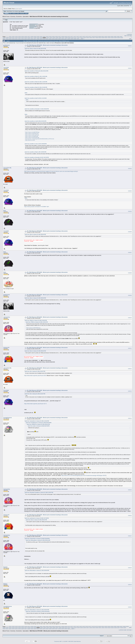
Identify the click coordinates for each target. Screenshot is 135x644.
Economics (19, 16)
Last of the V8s (7, 168)
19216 (91, 38)
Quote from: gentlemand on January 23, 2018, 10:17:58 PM (37, 518)
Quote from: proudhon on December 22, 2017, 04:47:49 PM (37, 157)
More (26, 13)
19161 (41, 37)
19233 (23, 39)
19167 (59, 37)
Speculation (26, 16)
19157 (29, 37)
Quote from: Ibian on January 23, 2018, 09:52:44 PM (35, 234)
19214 (85, 38)
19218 (97, 38)
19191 (13, 38)
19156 (26, 37)
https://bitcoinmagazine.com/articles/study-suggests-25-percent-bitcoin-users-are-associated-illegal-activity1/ (51, 171)
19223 (112, 38)
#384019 (130, 585)
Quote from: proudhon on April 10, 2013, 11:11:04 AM (36, 98)
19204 (54, 38)
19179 (96, 37)
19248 (69, 39)
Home (7, 13)
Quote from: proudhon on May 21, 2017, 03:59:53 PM (35, 152)
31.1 (19, 11)
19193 (19, 38)
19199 (38, 38)
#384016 (130, 516)
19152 (13, 37)
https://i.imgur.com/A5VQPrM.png (33, 328)
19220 (103, 38)
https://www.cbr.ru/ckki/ (30, 140)
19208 (66, 38)
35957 (82, 39)
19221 (106, 38)
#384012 (130, 369)
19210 (72, 38)
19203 (51, 38)
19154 (19, 37)
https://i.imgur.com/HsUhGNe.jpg (32, 137)
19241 (47, 39)
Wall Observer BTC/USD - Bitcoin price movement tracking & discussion (49, 16)
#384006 (130, 232)
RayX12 (5, 567)
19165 (53, 37)
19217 (94, 38)
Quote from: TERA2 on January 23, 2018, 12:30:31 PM (37, 322)
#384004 (130, 191)
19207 (63, 38)
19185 (115, 37)
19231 (16, 39)
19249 (72, 39)
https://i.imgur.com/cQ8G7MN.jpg (32, 132)
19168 (63, 37)
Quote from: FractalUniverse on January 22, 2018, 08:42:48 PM (38, 423)
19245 (59, 39)
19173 (78, 37)
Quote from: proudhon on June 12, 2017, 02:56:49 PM (36, 144)
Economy (13, 16)
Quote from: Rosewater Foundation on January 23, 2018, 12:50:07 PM (39, 493)
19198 (35, 38)
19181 (103, 37)
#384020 (130, 607)
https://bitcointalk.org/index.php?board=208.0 (35, 376)
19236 (32, 39)
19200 (41, 38)
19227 (4, 39)
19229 (10, 39)
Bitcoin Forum (6, 16)
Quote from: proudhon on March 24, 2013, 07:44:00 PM (36, 87)
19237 (35, 39)
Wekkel (5, 584)
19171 (72, 37)
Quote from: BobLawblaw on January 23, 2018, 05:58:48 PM (37, 570)
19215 (88, 38)
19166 (56, 37)
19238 (38, 39)
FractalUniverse (8, 418)
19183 (109, 37)
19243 (53, 39)
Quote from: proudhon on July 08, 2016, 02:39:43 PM (35, 121)
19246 (63, 39)
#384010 (130, 318)
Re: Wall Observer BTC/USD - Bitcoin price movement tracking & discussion (47, 45)
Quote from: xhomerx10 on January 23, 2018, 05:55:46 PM (38, 611)
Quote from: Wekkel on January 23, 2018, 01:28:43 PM (36, 320)
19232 (19, 39)
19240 (44, 39)
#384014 (130, 418)
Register (22, 13)
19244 (56, 39)
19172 (75, 37)
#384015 (130, 490)
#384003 (130, 169)
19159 (35, 37)
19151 (10, 37)
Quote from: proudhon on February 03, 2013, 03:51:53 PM (36, 71)
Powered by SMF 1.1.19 (59, 641)
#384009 (130, 295)
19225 (119, 38)
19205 (57, 38)
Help (10, 13)
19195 (26, 38)
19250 (75, 39)
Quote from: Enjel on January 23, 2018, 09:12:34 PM (35, 49)
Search (14, 13)
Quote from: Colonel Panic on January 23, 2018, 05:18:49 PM (37, 539)
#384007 (130, 253)
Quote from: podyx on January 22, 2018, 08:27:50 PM (39, 426)
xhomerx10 (6, 348)
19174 (81, 37)
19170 (69, 37)
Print (130, 39)
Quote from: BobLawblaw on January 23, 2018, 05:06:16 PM (38, 540)
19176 (87, 37)
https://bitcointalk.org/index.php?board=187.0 (35, 404)
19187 (121, 37)
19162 (44, 37)
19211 (75, 38)
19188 (4, 38)
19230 (13, 39)
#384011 (130, 348)
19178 (93, 37)
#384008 (130, 273)
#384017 (130, 536)
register (20, 9)
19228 (7, 39)
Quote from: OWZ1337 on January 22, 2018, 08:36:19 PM (38, 424)
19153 (16, 37)
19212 (78, 38)
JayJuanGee (7, 317)
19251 (78, 39)
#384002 (130, 68)
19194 (23, 38)
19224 (115, 38)
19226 (122, 38)
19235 (29, 39)
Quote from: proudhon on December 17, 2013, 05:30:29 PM (37, 109)
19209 (69, 38)
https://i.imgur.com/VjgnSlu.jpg (32, 136)
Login (18, 13)
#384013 (130, 391)
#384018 (130, 568)
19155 (23, 37)
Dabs (5, 272)
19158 (32, 37)
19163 (47, 37)
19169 (66, 37)
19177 (90, 37)
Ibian (5, 211)
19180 (99, 37)
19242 (50, 39)
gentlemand (7, 45)
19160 (38, 37)
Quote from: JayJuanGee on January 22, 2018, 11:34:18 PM (37, 421)
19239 (41, 39)
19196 (29, 38)
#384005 (130, 211)
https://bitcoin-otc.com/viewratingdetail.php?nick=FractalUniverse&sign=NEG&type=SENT (84, 475)
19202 (48, 38)
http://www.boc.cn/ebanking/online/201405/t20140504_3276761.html (40, 139)
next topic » (130, 630)
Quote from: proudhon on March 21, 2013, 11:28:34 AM (36, 76)
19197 (32, 38)
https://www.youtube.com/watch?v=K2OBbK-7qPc (37, 207)
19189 (7, 38)
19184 (112, 37)
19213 (82, 38)
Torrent (22, 11)
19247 (66, 39)
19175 (84, 37)
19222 (109, 38)
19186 (118, 37)
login (16, 9)
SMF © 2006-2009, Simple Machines (73, 641)
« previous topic (122, 630)
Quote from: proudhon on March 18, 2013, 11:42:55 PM (36, 82)
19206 (60, 38)
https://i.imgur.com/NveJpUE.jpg (32, 135)
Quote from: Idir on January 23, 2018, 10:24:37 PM (35, 371)
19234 (26, 39)
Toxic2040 (6, 68)
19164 (50, 37)
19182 (106, 37)
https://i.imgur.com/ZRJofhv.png (32, 133)
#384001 (130, 46)
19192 (16, 38)
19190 (10, 38)
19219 (100, 38)
